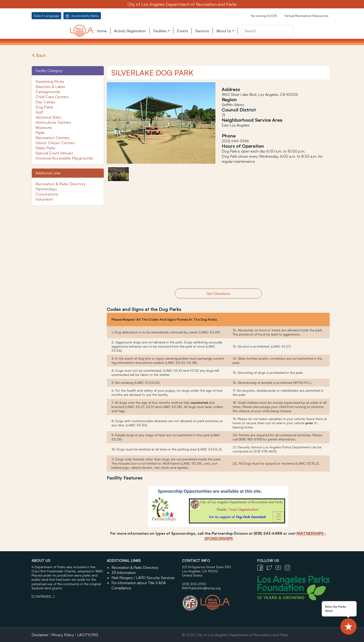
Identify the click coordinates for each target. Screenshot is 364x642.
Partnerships (46, 189)
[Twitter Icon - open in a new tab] (271, 567)
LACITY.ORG (88, 635)
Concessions (47, 194)
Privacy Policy (63, 635)
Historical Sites (48, 117)
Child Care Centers (52, 97)
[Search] (268, 31)
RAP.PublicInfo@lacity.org (201, 588)
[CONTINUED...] (43, 596)
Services (202, 31)
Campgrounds (48, 92)
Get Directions (218, 293)
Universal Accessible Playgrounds (64, 158)
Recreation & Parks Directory (61, 184)
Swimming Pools (50, 81)
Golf (39, 112)
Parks (40, 133)
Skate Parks (45, 148)
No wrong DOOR (264, 16)
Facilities (160, 31)
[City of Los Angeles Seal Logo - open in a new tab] (191, 601)
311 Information (124, 573)
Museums (44, 127)
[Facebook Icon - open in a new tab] (262, 567)
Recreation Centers (52, 138)
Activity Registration (130, 31)
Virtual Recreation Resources (307, 16)
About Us (224, 31)
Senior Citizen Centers (55, 143)
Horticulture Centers (53, 122)
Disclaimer (40, 635)
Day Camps (45, 102)
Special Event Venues (54, 153)
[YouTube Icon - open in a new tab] (280, 567)
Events (182, 31)
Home (102, 31)
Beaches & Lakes (50, 87)
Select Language (46, 16)
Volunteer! (44, 199)
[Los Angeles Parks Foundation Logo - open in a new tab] (295, 587)
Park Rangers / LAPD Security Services (143, 578)
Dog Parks (44, 107)
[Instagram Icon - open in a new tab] (288, 567)
